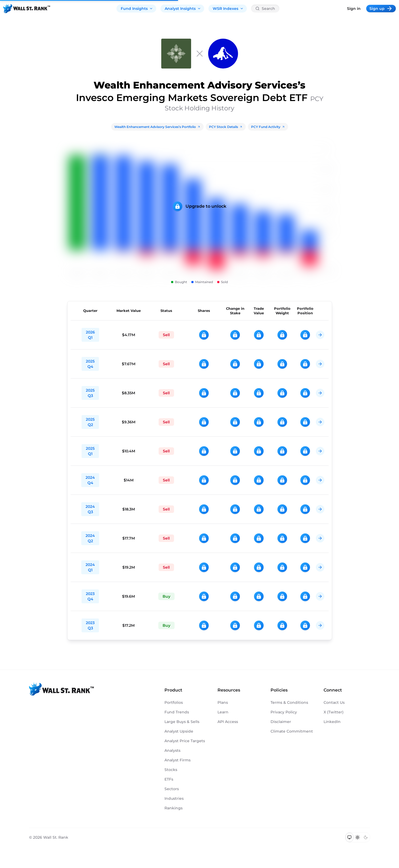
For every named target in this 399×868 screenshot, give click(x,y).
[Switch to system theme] (350, 837)
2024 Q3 (90, 509)
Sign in (354, 9)
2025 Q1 (90, 451)
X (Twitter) (334, 712)
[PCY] (223, 54)
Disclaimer (281, 722)
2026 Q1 (90, 335)
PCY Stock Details (226, 127)
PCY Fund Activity (268, 127)
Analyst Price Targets (185, 741)
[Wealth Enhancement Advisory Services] (176, 54)
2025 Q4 (90, 364)
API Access (228, 722)
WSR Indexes (228, 9)
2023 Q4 (90, 596)
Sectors (172, 789)
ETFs (169, 779)
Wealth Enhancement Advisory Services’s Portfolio (157, 127)
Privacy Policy (284, 712)
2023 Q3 (90, 625)
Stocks (171, 770)
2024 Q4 (90, 480)
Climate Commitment (292, 731)
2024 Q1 (90, 567)
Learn (223, 712)
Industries (174, 798)
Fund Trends (177, 712)
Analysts (172, 750)
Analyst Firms (178, 760)
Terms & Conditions (289, 702)
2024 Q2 (90, 538)
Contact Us (334, 702)
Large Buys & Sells (182, 722)
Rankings (174, 808)
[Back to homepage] (27, 9)
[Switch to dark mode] (366, 837)
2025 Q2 (90, 422)
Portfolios (174, 702)
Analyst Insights (183, 9)
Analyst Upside (179, 731)
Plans (223, 702)
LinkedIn (332, 722)
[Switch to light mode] (358, 837)
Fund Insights (137, 9)
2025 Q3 (90, 393)
